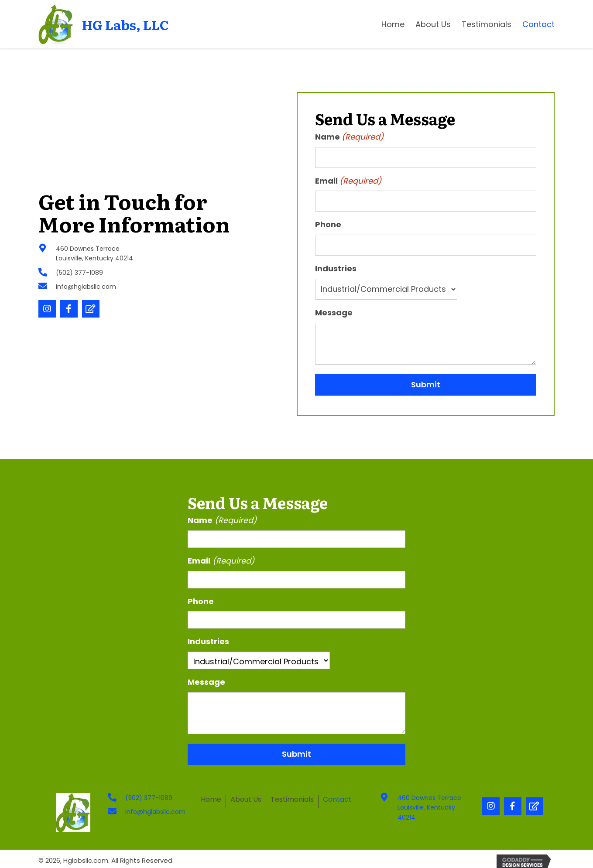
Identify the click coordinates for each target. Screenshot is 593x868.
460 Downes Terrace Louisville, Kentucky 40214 (429, 808)
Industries (336, 268)
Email (348, 181)
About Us (246, 800)
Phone (328, 224)
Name (350, 137)
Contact (337, 800)
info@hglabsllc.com (86, 287)
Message (334, 313)
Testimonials (292, 800)
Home (211, 800)
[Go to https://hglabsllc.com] (108, 24)
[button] (47, 309)
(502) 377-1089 (79, 273)
